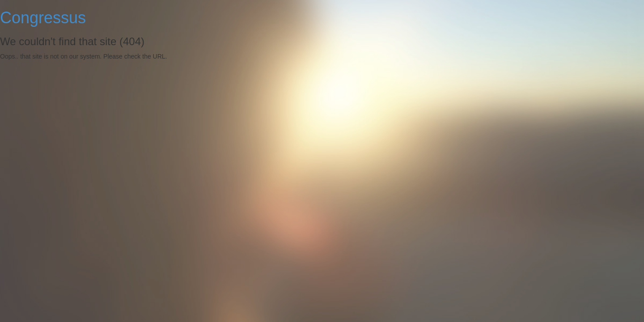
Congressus (43, 18)
